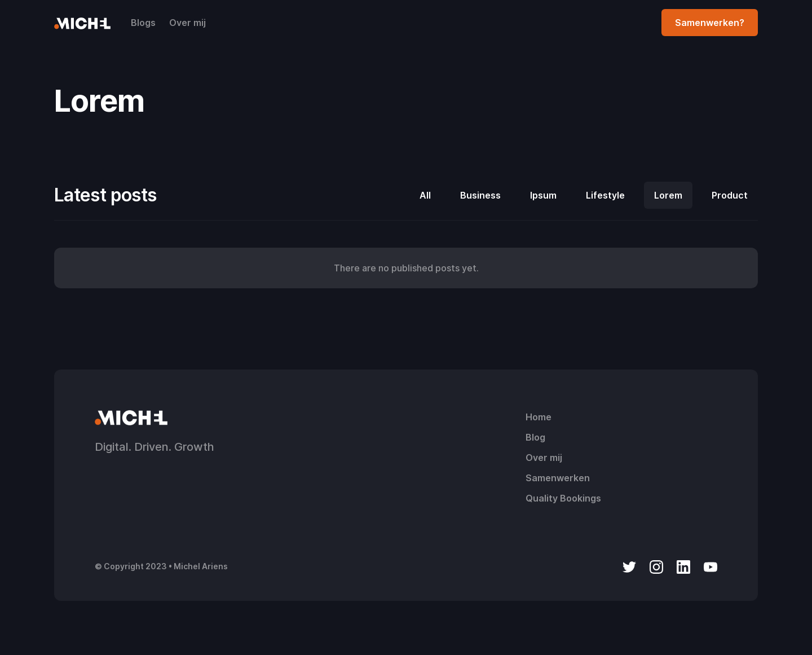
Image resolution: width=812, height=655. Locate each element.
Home (539, 417)
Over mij (187, 23)
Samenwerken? (710, 23)
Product (730, 195)
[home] (82, 23)
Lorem (668, 195)
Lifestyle (605, 195)
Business (480, 195)
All (425, 195)
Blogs (143, 23)
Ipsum (543, 195)
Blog (535, 437)
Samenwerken (558, 478)
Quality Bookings (563, 498)
